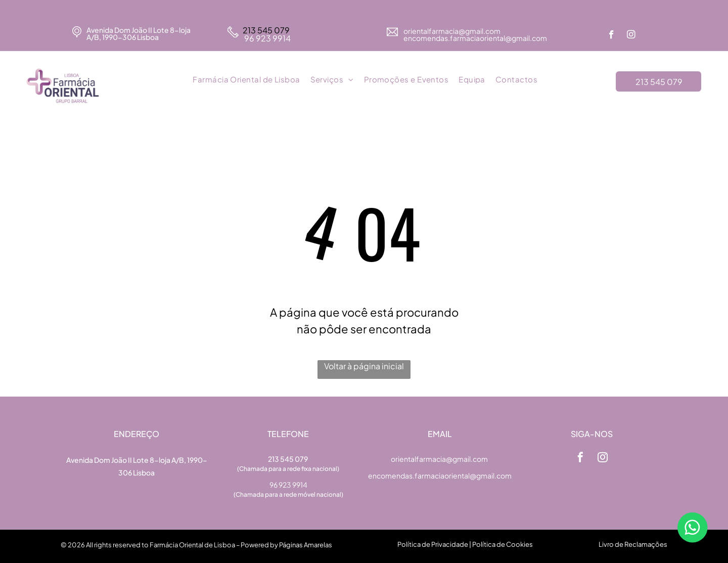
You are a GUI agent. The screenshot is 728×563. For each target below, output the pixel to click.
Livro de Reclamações (633, 544)
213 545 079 (266, 30)
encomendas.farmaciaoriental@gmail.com (440, 475)
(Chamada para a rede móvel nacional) (288, 494)
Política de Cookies (503, 544)
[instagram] (631, 36)
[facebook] (611, 36)
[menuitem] (246, 80)
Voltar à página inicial (364, 366)
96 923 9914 (267, 38)
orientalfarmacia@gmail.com (452, 31)
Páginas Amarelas (306, 545)
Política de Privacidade (433, 544)
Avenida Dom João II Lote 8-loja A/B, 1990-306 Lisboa (139, 33)
